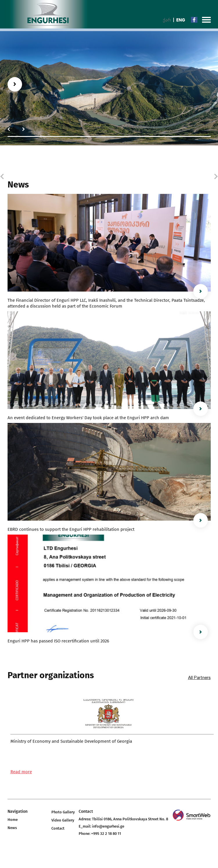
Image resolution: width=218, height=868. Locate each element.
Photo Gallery (63, 812)
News (12, 828)
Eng (181, 20)
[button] (9, 129)
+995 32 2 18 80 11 (106, 834)
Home (13, 820)
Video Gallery (63, 820)
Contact (58, 828)
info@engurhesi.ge (108, 826)
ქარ (167, 20)
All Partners (199, 678)
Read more (21, 772)
